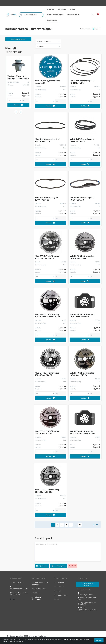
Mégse (72, 566)
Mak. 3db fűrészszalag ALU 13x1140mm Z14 (82, 82)
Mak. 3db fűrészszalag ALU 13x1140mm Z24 (82, 140)
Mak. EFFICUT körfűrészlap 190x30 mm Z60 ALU (82, 316)
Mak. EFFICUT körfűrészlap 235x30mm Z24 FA (47, 432)
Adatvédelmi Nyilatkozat (36, 598)
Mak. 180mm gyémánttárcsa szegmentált (48, 82)
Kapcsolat (99, 2)
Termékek (51, 9)
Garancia (93, 2)
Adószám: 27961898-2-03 (87, 599)
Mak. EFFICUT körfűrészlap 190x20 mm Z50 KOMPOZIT (48, 316)
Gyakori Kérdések (38, 589)
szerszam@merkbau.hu (25, 2)
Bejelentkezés (52, 20)
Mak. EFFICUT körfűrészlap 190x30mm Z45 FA (82, 374)
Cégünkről (62, 9)
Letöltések (36, 593)
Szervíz (72, 9)
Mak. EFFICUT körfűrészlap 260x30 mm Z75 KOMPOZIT (82, 432)
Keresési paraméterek (18, 39)
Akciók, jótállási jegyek (55, 15)
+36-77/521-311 (11, 3)
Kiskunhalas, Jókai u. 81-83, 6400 (19, 594)
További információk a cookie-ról (13, 641)
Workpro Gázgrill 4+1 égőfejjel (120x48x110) (18, 77)
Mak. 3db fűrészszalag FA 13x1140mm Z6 (46, 199)
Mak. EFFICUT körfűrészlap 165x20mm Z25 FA (82, 257)
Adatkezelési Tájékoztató (80, 3)
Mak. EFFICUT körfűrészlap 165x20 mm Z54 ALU (47, 257)
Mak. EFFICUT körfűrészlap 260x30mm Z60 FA (47, 491)
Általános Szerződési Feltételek (40, 584)
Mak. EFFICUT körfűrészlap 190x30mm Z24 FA (47, 374)
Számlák (58, 591)
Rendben (99, 640)
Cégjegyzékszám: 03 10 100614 (87, 604)
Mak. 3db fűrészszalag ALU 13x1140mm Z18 (47, 140)
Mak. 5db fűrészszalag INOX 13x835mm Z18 (82, 199)
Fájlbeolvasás (42, 566)
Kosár (57, 599)
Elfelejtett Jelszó (61, 595)
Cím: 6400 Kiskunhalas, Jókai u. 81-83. (87, 610)
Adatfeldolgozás (58, 566)
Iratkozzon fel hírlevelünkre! (88, 584)
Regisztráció (59, 583)
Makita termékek (73, 15)
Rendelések (59, 587)
